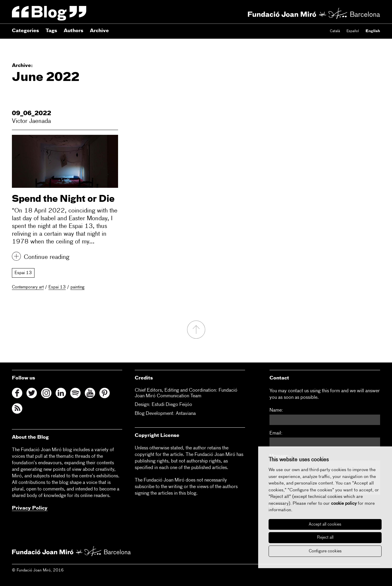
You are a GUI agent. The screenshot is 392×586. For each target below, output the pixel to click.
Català (335, 31)
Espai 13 (23, 273)
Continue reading (47, 257)
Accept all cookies (325, 524)
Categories (25, 31)
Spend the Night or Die (63, 199)
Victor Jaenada (31, 121)
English (373, 31)
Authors (73, 31)
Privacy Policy (30, 508)
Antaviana (186, 414)
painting (77, 287)
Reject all (325, 537)
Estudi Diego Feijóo (172, 405)
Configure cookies (325, 551)
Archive (99, 31)
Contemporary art (28, 287)
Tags (51, 31)
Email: (276, 433)
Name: (276, 410)
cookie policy (344, 503)
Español (353, 31)
